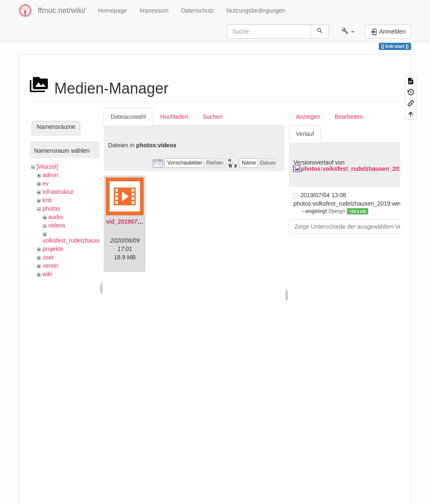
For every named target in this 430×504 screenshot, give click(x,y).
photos (51, 209)
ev (46, 183)
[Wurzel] (47, 167)
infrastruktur (58, 192)
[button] (348, 31)
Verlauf (305, 134)
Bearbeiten (349, 117)
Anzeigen (308, 117)
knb (47, 200)
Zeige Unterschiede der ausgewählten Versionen (358, 227)
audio (55, 217)
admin (50, 175)
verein (50, 266)
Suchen (212, 117)
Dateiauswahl (128, 117)
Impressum (154, 10)
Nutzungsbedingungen (256, 10)
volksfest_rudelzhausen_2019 (82, 240)
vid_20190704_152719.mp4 (143, 222)
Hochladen (174, 117)
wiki (47, 274)
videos (57, 225)
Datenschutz (197, 10)
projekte (53, 249)
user (48, 257)
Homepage (113, 10)
